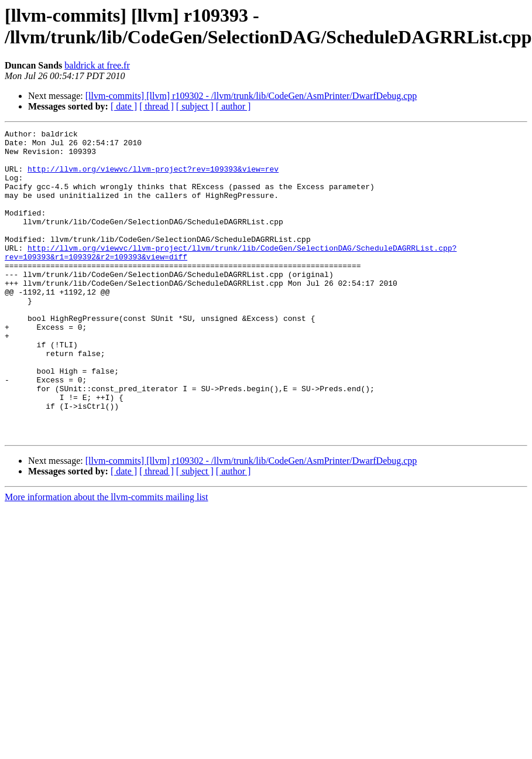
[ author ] (234, 106)
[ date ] (124, 106)
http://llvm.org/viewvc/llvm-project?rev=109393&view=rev (153, 177)
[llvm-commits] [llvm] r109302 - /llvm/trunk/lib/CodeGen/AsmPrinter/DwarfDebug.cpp (251, 96)
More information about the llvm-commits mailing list (107, 558)
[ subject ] (195, 106)
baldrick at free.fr (97, 65)
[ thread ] (157, 106)
